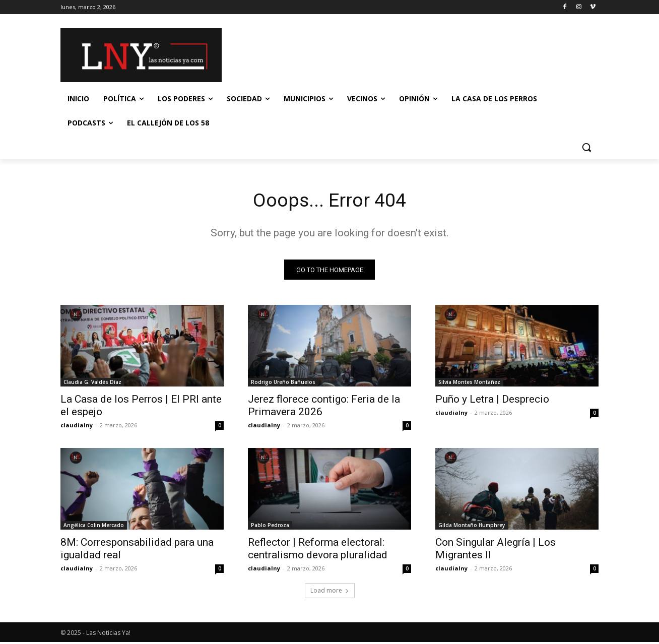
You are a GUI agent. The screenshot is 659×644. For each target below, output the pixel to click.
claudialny (77, 427)
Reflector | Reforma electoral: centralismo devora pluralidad (318, 551)
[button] (586, 147)
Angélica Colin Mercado (94, 527)
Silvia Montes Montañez (469, 384)
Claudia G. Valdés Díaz (92, 384)
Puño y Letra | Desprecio (492, 401)
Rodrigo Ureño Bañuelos (283, 384)
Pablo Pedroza (270, 527)
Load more (330, 592)
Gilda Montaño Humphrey (472, 527)
